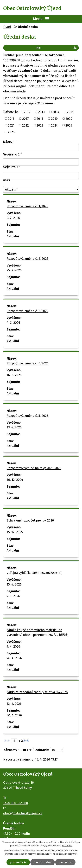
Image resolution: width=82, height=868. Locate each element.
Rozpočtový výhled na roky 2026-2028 (34, 468)
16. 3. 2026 (14, 375)
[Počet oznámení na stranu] (57, 750)
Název (9, 142)
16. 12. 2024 (15, 480)
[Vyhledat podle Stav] (41, 189)
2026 (11, 132)
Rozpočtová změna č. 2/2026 (28, 259)
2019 (54, 119)
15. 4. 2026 (14, 584)
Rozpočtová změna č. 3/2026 (28, 311)
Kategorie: (11, 112)
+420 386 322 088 (16, 803)
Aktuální (13, 236)
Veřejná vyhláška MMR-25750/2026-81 (34, 573)
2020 (69, 119)
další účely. (67, 846)
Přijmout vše (18, 862)
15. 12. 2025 (15, 532)
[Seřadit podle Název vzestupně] (16, 140)
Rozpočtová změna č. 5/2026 (28, 416)
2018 (40, 119)
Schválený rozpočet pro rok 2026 (30, 520)
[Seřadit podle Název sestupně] (16, 141)
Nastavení (65, 862)
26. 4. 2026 (14, 658)
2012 (27, 112)
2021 (11, 125)
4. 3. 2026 (13, 323)
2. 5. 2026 (13, 596)
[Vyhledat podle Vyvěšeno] (41, 162)
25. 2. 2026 (14, 270)
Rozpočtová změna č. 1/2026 (27, 206)
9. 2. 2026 (13, 218)
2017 (25, 119)
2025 (69, 125)
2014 (56, 112)
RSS (57, 48)
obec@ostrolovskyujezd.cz (23, 813)
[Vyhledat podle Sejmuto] (41, 176)
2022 (25, 125)
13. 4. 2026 (14, 427)
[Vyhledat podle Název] (41, 148)
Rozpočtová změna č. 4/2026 (28, 363)
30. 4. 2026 (14, 715)
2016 (11, 119)
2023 (40, 125)
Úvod (7, 27)
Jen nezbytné (43, 862)
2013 (41, 112)
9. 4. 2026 (13, 646)
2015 (70, 112)
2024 (54, 125)
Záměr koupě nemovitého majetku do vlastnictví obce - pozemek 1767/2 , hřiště (37, 632)
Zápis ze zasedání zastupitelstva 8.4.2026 (37, 692)
